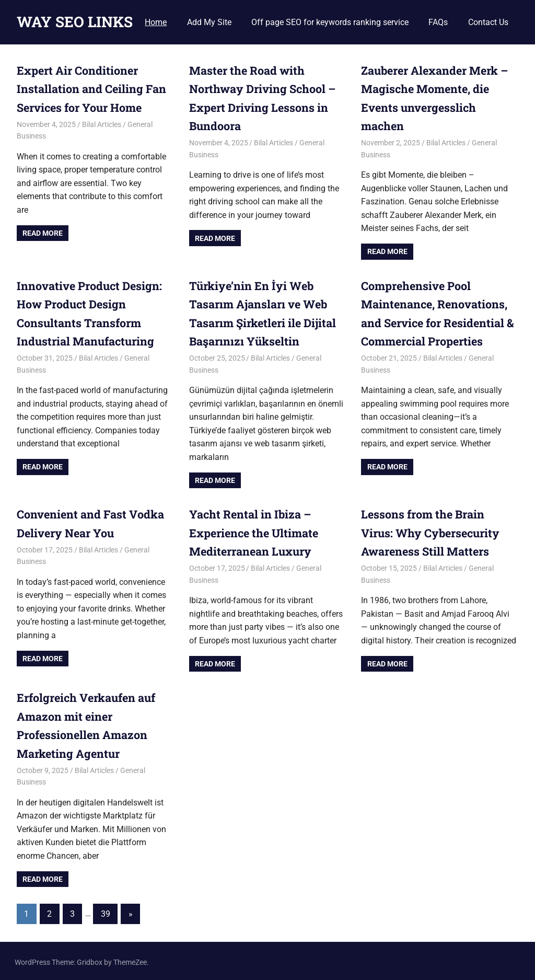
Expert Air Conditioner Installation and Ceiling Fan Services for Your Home (92, 89)
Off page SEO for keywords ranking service (330, 22)
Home (156, 22)
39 (106, 911)
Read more (43, 233)
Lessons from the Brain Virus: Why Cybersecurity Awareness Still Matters (433, 531)
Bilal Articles (102, 124)
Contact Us (488, 22)
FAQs (438, 22)
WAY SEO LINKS (75, 22)
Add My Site (209, 22)
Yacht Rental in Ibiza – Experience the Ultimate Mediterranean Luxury (256, 531)
